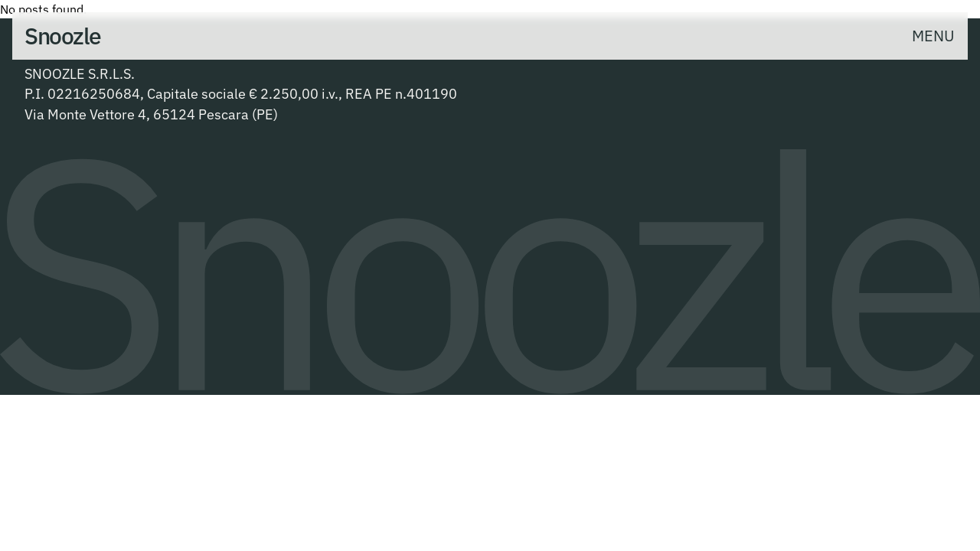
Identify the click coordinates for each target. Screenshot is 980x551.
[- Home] (63, 36)
